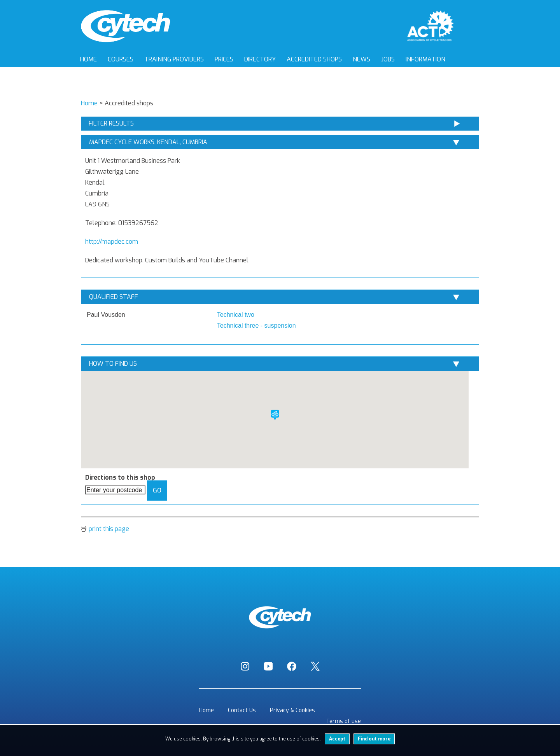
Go (157, 490)
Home (88, 59)
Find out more (374, 739)
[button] (275, 415)
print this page (109, 529)
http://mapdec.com (112, 242)
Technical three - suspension (256, 326)
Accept (337, 739)
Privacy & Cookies (292, 710)
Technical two (236, 315)
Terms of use (344, 721)
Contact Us (242, 710)
